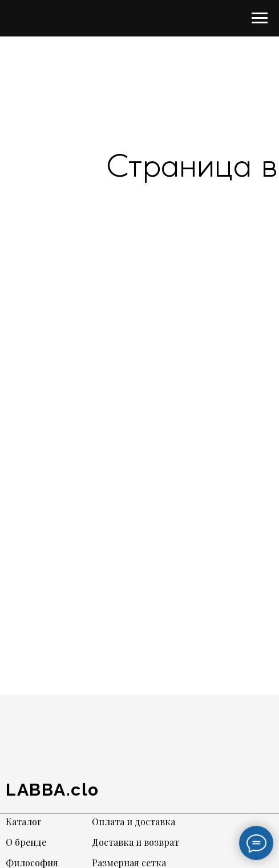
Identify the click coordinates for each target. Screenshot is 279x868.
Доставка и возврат (136, 842)
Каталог (24, 822)
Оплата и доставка (134, 822)
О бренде (26, 842)
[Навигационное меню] (260, 18)
